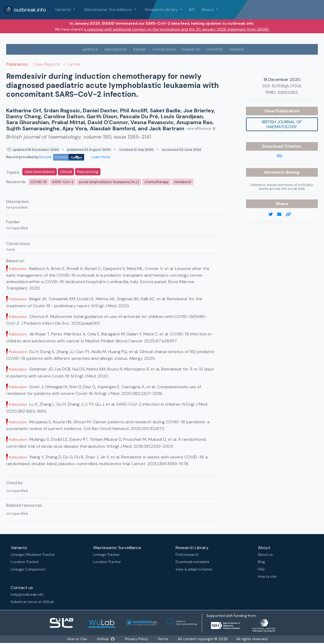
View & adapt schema (194, 569)
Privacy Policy (137, 639)
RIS (280, 156)
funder (140, 49)
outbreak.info (25, 10)
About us (265, 555)
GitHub (106, 639)
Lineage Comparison (28, 569)
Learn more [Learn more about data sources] (100, 157)
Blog (261, 562)
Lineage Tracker (106, 555)
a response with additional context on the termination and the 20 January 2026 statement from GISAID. (177, 29)
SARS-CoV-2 (63, 182)
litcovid (62, 157)
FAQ (261, 569)
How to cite (267, 577)
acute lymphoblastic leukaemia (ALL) (109, 182)
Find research (187, 555)
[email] (281, 214)
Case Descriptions (40, 172)
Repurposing (88, 172)
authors (90, 49)
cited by (215, 49)
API (192, 10)
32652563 (288, 92)
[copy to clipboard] (291, 214)
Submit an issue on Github (32, 602)
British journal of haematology (282, 124)
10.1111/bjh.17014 (286, 86)
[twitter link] (273, 214)
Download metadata (192, 562)
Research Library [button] (162, 10)
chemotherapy (157, 182)
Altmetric (275, 172)
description (116, 49)
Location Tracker (25, 562)
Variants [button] (63, 10)
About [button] (208, 10)
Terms (163, 639)
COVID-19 (39, 182)
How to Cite (77, 639)
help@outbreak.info (27, 595)
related (237, 49)
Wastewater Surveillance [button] (109, 10)
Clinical (66, 172)
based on (191, 49)
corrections (164, 49)
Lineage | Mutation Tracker (33, 555)
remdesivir (183, 182)
